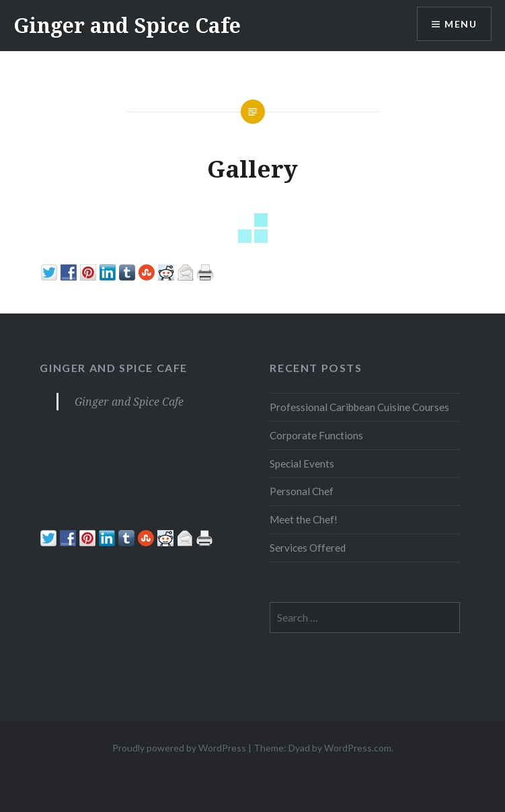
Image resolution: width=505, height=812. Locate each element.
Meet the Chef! (304, 519)
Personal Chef (302, 491)
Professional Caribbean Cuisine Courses (359, 407)
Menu (461, 24)
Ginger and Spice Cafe (127, 25)
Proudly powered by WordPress (179, 748)
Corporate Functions (316, 435)
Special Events (302, 464)
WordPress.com (358, 748)
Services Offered (308, 548)
